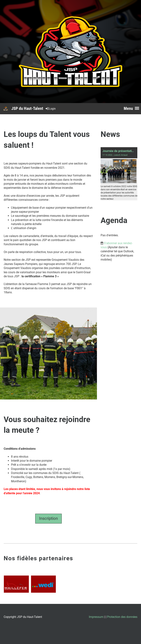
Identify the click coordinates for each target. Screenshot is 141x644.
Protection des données (122, 617)
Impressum (96, 617)
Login (50, 109)
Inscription (48, 518)
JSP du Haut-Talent (27, 108)
